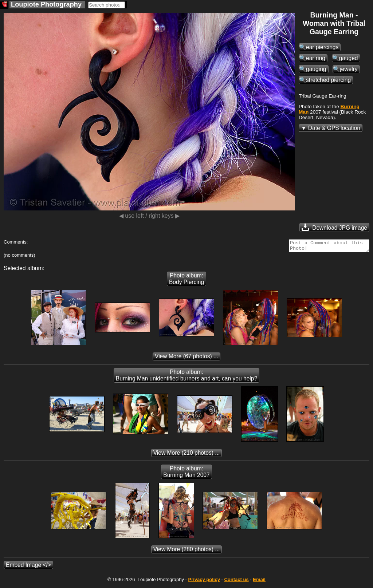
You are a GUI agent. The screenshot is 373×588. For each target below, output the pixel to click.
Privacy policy (204, 582)
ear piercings (322, 47)
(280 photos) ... (187, 551)
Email (259, 582)
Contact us (236, 582)
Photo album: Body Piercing (186, 281)
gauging (316, 69)
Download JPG (334, 227)
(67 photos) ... (186, 358)
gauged (349, 58)
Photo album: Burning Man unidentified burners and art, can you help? (186, 377)
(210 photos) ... (187, 455)
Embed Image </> (28, 567)
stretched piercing (328, 80)
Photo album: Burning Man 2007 (186, 474)
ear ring (316, 58)
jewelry (349, 69)
